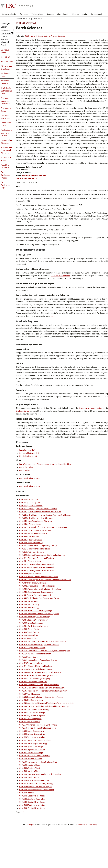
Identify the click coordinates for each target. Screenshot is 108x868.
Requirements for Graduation (90, 408)
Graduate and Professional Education (6, 150)
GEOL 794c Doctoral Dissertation (32, 802)
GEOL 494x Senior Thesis (29, 629)
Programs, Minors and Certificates (6, 101)
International (96, 14)
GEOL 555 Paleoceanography (31, 719)
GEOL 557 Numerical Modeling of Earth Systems (38, 725)
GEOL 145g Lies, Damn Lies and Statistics (35, 521)
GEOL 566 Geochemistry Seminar (32, 737)
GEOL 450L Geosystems (28, 601)
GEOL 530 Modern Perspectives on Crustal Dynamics (40, 672)
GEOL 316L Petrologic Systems (31, 552)
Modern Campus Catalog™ (88, 824)
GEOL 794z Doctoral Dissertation (32, 808)
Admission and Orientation (7, 67)
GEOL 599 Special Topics (29, 777)
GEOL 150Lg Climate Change (30, 524)
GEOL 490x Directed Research (31, 623)
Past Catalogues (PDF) (5, 185)
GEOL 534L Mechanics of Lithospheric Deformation (39, 685)
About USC (5, 57)
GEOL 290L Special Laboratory (31, 543)
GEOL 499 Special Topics (29, 632)
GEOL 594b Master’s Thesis (30, 768)
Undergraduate (37, 14)
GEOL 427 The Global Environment (33, 583)
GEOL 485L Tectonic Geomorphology (34, 620)
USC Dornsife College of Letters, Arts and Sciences (45, 36)
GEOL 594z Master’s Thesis (30, 771)
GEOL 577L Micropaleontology (31, 753)
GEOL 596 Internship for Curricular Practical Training (40, 774)
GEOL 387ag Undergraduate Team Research (37, 564)
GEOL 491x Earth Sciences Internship (34, 626)
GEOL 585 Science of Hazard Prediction (35, 756)
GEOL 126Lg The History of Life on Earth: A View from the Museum (45, 515)
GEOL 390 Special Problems (30, 574)
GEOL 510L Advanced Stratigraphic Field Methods (39, 645)
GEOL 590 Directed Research (31, 759)
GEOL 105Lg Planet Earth (29, 499)
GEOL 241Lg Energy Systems (31, 540)
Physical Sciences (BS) (28, 456)
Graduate (50, 14)
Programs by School (6, 110)
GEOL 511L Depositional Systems (32, 648)
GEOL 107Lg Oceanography (30, 503)
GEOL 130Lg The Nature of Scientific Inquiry (37, 518)
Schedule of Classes (6, 124)
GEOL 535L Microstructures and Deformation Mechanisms (42, 688)
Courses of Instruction (5, 117)
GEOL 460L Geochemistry (29, 604)
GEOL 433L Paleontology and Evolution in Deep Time (40, 589)
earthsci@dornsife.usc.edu (34, 175)
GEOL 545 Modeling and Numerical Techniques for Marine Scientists (46, 703)
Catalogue (24, 14)
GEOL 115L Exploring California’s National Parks (38, 509)
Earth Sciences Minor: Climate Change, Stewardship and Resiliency (46, 464)
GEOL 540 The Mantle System (31, 700)
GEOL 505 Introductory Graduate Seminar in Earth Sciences (43, 641)
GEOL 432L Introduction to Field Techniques (37, 586)
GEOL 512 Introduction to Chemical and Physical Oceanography (44, 651)
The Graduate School (6, 159)
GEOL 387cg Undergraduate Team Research (37, 570)
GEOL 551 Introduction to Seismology (34, 709)
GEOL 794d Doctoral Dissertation (32, 805)
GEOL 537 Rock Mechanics (30, 694)
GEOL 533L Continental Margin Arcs (33, 682)
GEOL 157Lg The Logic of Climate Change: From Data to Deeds (44, 527)
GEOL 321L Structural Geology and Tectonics (37, 558)
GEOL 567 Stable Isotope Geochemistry (35, 740)
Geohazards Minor (26, 470)
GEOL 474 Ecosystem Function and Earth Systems (39, 614)
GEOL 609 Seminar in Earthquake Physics (35, 787)
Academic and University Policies (6, 133)
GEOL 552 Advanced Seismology (32, 712)
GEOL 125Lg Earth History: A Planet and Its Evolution (40, 512)
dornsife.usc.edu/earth (26, 178)
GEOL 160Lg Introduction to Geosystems (35, 530)
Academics (26, 6)
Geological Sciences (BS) (29, 453)
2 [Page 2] (23, 812)
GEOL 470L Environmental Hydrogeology (35, 611)
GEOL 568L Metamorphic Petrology (33, 743)
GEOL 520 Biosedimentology (31, 663)
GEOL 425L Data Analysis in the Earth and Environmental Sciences (45, 580)
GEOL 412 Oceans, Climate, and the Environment (39, 577)
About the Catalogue (5, 166)
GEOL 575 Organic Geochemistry (32, 750)
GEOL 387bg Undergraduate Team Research (37, 567)
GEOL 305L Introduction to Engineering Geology (38, 546)
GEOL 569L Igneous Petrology (31, 746)
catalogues (30, 824)
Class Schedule (63, 14)
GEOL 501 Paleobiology (28, 638)
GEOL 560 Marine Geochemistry (32, 731)
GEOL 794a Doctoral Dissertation (32, 796)
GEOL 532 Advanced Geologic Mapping (35, 678)
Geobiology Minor (26, 467)
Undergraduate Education (7, 142)
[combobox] (7, 30)
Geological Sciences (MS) (29, 478)
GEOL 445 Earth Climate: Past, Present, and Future (39, 598)
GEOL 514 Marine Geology (29, 657)
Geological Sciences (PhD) (30, 486)
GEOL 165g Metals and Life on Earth (33, 533)
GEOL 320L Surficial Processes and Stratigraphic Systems (42, 555)
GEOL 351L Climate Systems (30, 561)
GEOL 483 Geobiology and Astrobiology (35, 617)
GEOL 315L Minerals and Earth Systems (35, 549)
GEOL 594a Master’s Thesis (30, 765)
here (53, 316)
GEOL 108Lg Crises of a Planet (31, 506)
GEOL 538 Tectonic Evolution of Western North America (41, 697)
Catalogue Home (5, 51)
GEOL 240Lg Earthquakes (29, 536)
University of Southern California (9, 6)
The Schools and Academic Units (6, 91)
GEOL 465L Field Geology (29, 608)
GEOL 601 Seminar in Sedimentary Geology (36, 783)
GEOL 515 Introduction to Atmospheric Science (38, 660)
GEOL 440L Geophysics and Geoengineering (36, 592)
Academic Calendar (9, 14)
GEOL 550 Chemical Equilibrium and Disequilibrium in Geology (44, 706)
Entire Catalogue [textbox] (7, 30)
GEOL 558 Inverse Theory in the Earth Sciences (38, 728)
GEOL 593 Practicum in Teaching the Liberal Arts (38, 762)
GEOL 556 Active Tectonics (30, 722)
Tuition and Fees (5, 75)
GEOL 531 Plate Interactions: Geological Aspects (38, 675)
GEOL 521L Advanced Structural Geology (36, 666)
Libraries (75, 14)
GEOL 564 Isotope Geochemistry (32, 734)
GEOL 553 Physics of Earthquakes (32, 716)
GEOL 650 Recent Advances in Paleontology (36, 790)
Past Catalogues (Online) (5, 175)
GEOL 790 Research (27, 793)
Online (85, 14)
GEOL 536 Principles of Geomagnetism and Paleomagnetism (43, 691)
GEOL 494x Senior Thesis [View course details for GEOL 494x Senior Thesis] (60, 276)
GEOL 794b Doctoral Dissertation (32, 799)
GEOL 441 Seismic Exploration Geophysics (36, 595)
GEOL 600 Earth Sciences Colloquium (34, 780)
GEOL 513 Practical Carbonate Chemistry (35, 654)
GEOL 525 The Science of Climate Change (36, 669)
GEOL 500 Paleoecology (29, 635)
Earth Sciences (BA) (27, 450)
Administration (7, 62)
